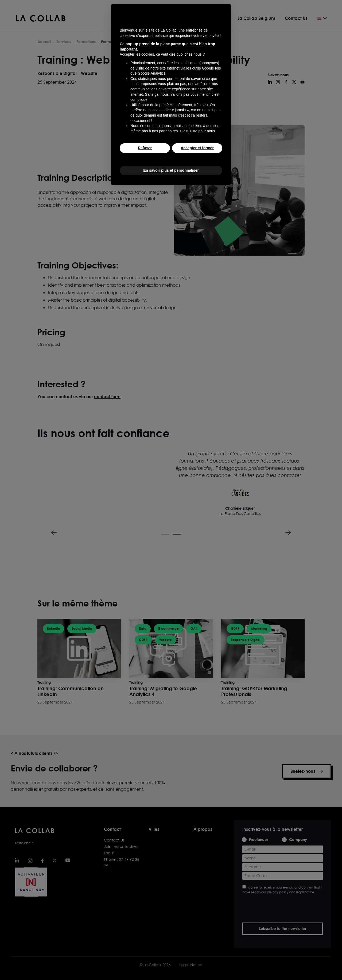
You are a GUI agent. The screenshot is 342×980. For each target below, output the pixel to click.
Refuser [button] (145, 148)
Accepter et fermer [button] (197, 148)
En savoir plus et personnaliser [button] (171, 170)
